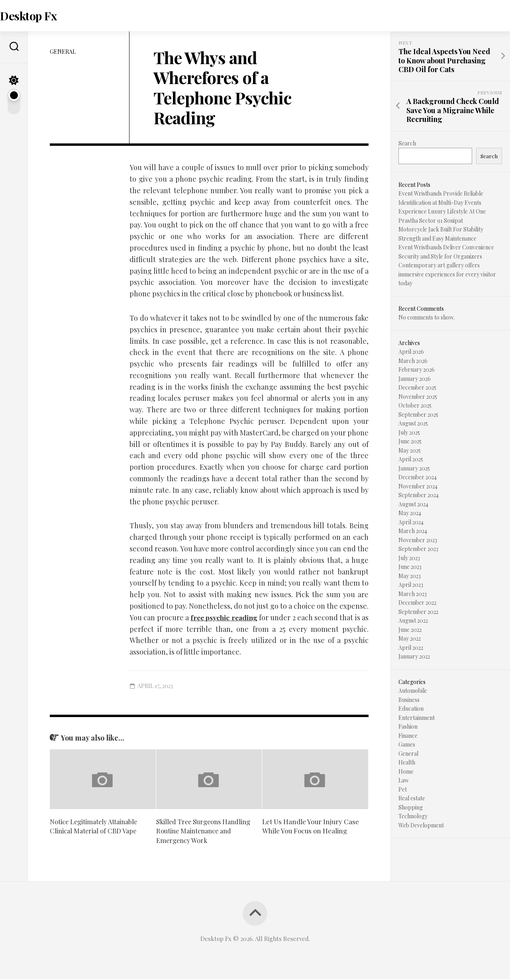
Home (406, 772)
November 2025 (418, 397)
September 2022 (418, 612)
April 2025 (411, 460)
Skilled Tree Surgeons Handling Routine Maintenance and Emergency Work (205, 832)
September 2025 (418, 415)
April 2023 (411, 586)
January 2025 (414, 469)
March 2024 (413, 532)
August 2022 (413, 622)
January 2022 (414, 658)
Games (407, 746)
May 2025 (410, 451)
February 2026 (417, 371)
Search (407, 144)
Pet (403, 790)
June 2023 (410, 568)
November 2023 (418, 541)
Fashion (408, 728)
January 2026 (415, 379)
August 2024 (413, 505)
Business (409, 701)
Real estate (412, 799)
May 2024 (410, 514)
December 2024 (418, 478)
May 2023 (410, 577)
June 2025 (410, 442)
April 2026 (411, 353)
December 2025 (417, 389)
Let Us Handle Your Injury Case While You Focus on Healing (311, 827)
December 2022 (417, 604)
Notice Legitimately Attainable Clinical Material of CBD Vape (96, 827)
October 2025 (415, 407)
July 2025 (409, 433)
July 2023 (409, 559)
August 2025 (413, 424)
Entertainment (417, 718)
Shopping (411, 808)
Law (404, 781)
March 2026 (413, 362)
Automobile (413, 692)
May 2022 (410, 640)
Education (411, 710)
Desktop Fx (43, 16)
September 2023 (418, 550)
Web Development (421, 826)
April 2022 (411, 648)
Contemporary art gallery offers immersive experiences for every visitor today (447, 275)
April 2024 (411, 523)
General (63, 52)
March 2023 (413, 595)
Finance (408, 736)
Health (407, 763)
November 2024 (418, 487)
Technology (413, 817)
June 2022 (410, 630)
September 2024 (419, 496)
